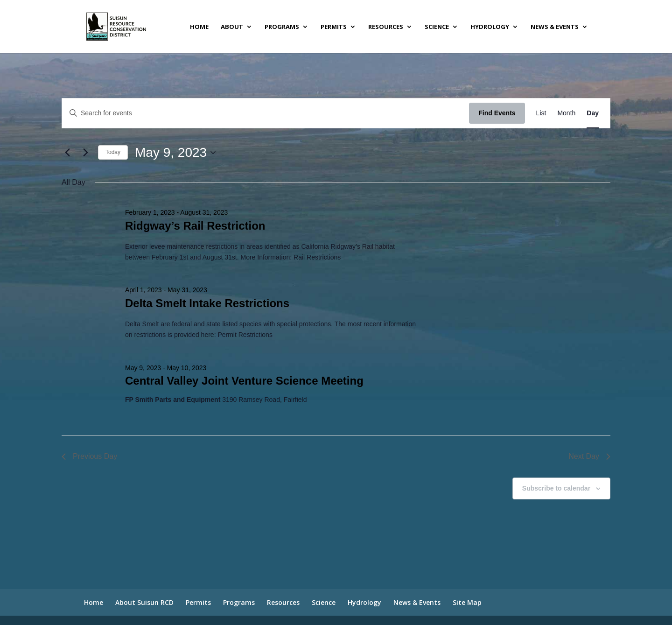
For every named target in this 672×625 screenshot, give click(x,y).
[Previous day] (67, 153)
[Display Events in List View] (541, 113)
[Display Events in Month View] (566, 113)
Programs (282, 27)
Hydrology (490, 27)
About (232, 27)
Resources (386, 27)
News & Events (555, 27)
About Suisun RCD (144, 602)
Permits (334, 27)
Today (113, 152)
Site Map (467, 602)
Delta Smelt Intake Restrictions (207, 303)
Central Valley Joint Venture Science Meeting (244, 381)
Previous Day (89, 456)
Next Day (589, 456)
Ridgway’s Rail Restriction (195, 226)
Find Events (497, 113)
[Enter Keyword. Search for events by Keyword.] (266, 113)
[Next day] (85, 153)
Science (437, 27)
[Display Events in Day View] (593, 113)
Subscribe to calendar (556, 488)
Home (199, 27)
